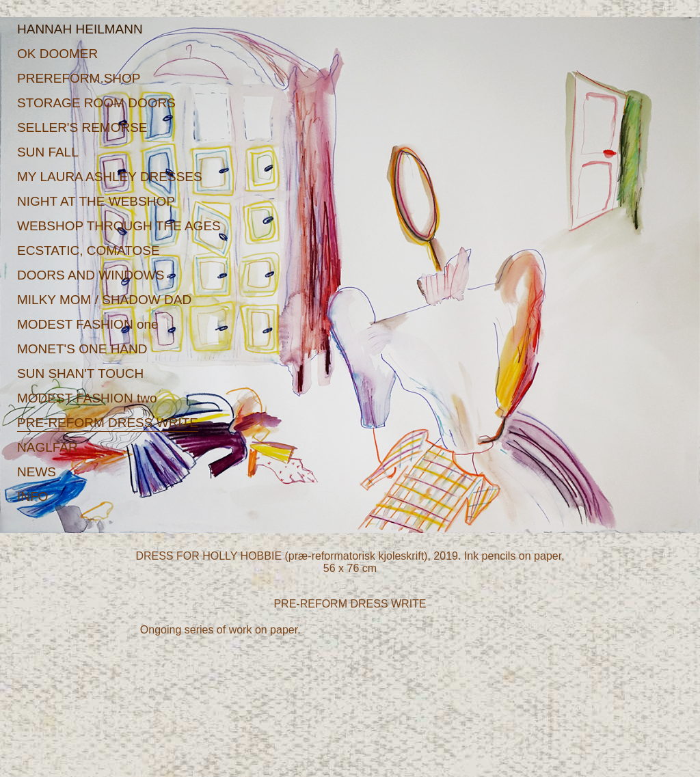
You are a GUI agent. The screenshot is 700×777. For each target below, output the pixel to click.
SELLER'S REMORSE (82, 127)
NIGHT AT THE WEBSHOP (96, 201)
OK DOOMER (57, 54)
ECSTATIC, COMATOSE (89, 250)
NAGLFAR (48, 447)
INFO (32, 496)
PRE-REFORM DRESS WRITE (108, 423)
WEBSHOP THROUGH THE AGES (119, 226)
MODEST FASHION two (87, 398)
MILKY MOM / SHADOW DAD (104, 300)
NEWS (37, 472)
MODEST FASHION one (88, 324)
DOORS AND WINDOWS (91, 275)
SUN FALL (48, 152)
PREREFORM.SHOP (79, 78)
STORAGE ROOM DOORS (96, 103)
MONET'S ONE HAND (82, 349)
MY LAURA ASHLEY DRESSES (110, 177)
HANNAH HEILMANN (80, 29)
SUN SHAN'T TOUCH (80, 373)
